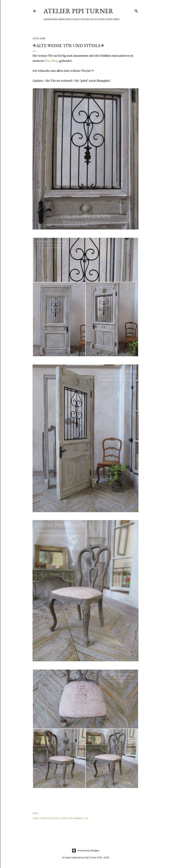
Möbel (64, 818)
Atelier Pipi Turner (50, 818)
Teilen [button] (35, 813)
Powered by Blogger (85, 851)
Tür (87, 818)
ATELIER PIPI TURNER (79, 11)
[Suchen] (136, 10)
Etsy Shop (52, 61)
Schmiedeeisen (76, 818)
